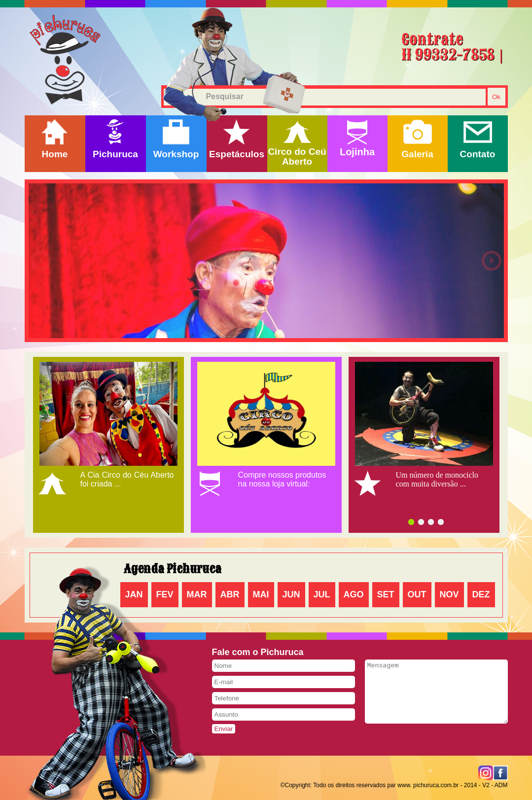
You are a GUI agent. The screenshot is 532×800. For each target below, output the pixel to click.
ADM (501, 785)
